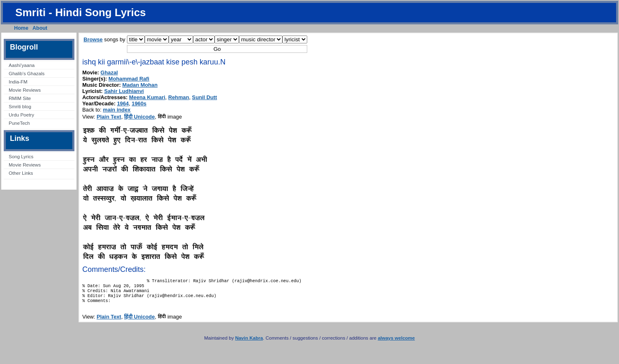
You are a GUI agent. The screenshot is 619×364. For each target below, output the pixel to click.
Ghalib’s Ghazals (27, 74)
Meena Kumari (147, 97)
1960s (139, 103)
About (40, 28)
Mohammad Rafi (129, 79)
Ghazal (109, 73)
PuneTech (19, 123)
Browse (93, 39)
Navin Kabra (249, 343)
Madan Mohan (140, 85)
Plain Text (109, 117)
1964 (123, 103)
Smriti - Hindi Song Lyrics (81, 12)
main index (117, 110)
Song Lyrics (21, 157)
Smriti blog (20, 107)
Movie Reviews (25, 90)
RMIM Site (20, 98)
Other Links (21, 173)
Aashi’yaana (22, 65)
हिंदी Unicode (139, 117)
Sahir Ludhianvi (124, 91)
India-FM (18, 82)
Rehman (179, 97)
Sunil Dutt (204, 97)
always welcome (397, 343)
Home (21, 28)
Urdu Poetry (21, 115)
